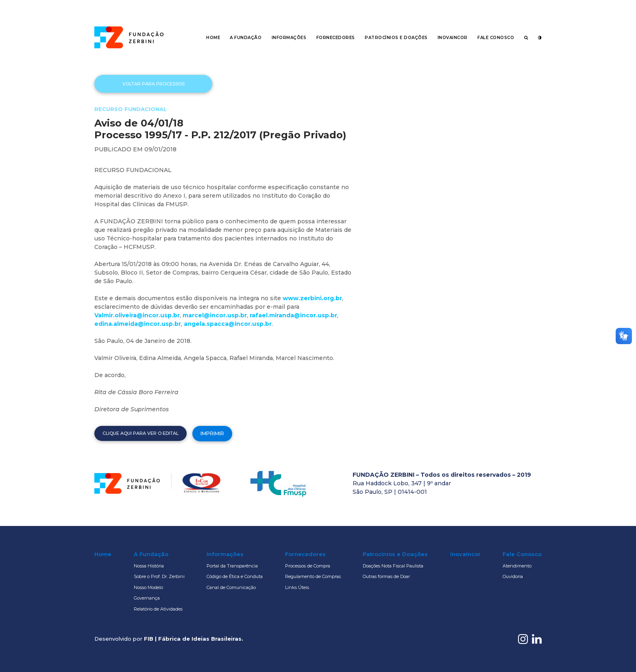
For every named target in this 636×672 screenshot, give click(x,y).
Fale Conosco (496, 38)
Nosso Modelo (148, 587)
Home (213, 38)
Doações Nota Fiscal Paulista (393, 566)
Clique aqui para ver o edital (140, 433)
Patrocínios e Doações (396, 38)
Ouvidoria (513, 576)
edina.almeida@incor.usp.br (138, 324)
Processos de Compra (308, 566)
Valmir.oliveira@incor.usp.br (137, 315)
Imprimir (212, 433)
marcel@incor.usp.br (215, 315)
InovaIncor (453, 38)
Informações (289, 38)
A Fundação (246, 38)
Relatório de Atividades (158, 609)
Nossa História (149, 566)
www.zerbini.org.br (312, 298)
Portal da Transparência (232, 566)
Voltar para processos (154, 84)
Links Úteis (297, 587)
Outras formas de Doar (386, 576)
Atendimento (517, 566)
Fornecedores (336, 38)
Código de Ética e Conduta (235, 576)
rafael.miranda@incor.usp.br (293, 315)
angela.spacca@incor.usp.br (228, 324)
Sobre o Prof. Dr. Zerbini (159, 576)
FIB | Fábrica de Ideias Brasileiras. (194, 639)
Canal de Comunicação (231, 587)
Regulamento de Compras (313, 576)
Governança (147, 598)
